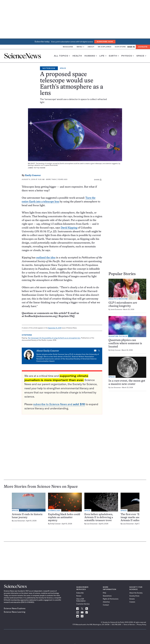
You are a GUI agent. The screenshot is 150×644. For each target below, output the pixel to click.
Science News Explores (15, 608)
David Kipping (69, 228)
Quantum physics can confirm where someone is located (125, 344)
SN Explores (105, 47)
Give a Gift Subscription (81, 600)
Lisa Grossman (116, 387)
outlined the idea (46, 258)
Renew (79, 596)
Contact (106, 605)
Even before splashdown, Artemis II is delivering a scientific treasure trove (99, 517)
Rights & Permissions (111, 599)
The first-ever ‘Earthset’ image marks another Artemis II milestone (134, 517)
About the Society (136, 593)
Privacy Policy (142, 624)
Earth (114, 56)
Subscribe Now (105, 42)
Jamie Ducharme (116, 309)
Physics (128, 56)
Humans (91, 56)
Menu (80, 47)
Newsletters (107, 596)
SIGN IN (131, 47)
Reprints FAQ (67, 316)
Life (103, 56)
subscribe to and (59, 404)
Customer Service (83, 604)
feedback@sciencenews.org (41, 316)
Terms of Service (129, 624)
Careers (132, 602)
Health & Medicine (118, 299)
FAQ (104, 593)
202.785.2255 (116, 624)
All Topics (62, 56)
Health (77, 56)
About (91, 47)
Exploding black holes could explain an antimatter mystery (64, 517)
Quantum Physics (118, 336)
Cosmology (54, 511)
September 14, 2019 (55, 328)
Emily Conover (33, 175)
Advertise (106, 602)
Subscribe (80, 593)
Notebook (49, 68)
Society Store (134, 596)
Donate (143, 47)
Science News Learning (15, 612)
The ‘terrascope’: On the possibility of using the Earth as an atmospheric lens (54, 338)
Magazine (68, 47)
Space (141, 56)
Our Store (120, 47)
